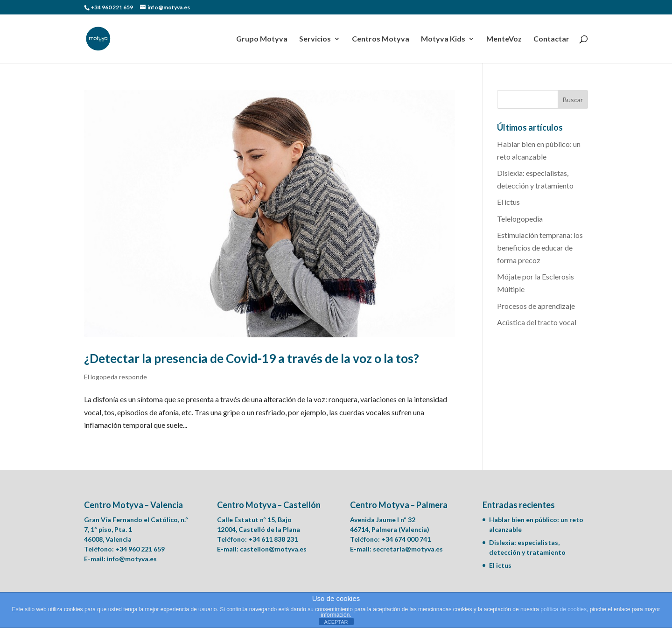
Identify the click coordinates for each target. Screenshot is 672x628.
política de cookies (563, 609)
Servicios (315, 39)
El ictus (508, 202)
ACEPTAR (336, 622)
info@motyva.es (132, 559)
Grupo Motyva (262, 39)
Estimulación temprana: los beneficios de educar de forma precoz (540, 248)
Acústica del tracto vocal (537, 322)
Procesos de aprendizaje (536, 306)
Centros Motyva (381, 39)
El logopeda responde (115, 377)
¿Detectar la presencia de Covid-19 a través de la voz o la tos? (252, 358)
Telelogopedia (520, 219)
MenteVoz (504, 39)
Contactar (551, 39)
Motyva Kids (443, 39)
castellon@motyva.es (273, 549)
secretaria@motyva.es (408, 549)
